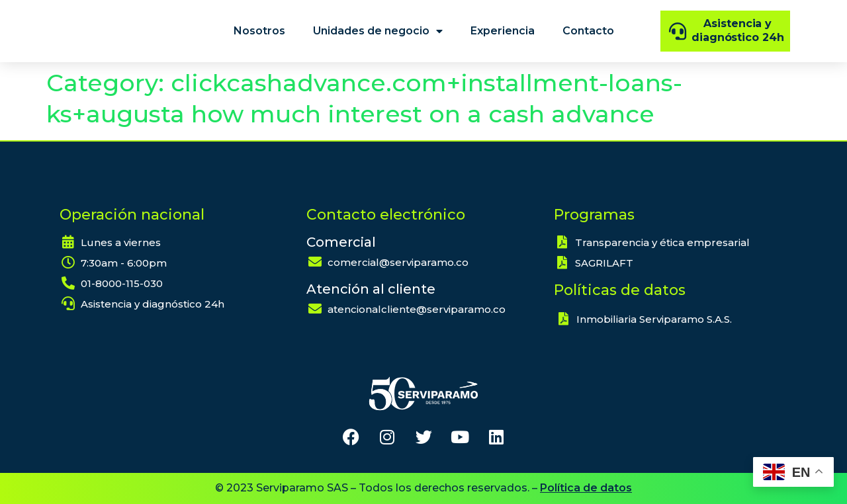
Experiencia (503, 31)
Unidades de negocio (378, 31)
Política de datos (586, 488)
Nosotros (259, 31)
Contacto (588, 31)
